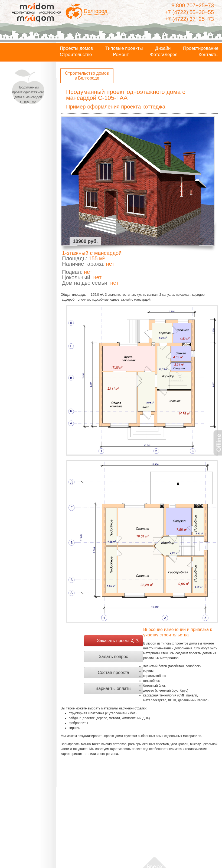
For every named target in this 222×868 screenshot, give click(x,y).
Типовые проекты (124, 48)
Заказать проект (114, 641)
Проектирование (201, 48)
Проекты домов (76, 48)
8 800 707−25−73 (193, 5)
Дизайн (163, 48)
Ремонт (121, 55)
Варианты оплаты (114, 688)
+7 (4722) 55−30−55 (189, 12)
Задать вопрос (113, 657)
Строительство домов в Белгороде (87, 76)
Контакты (209, 55)
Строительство (76, 55)
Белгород (96, 11)
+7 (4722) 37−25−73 (189, 19)
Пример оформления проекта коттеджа (116, 107)
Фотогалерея (164, 55)
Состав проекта (113, 673)
